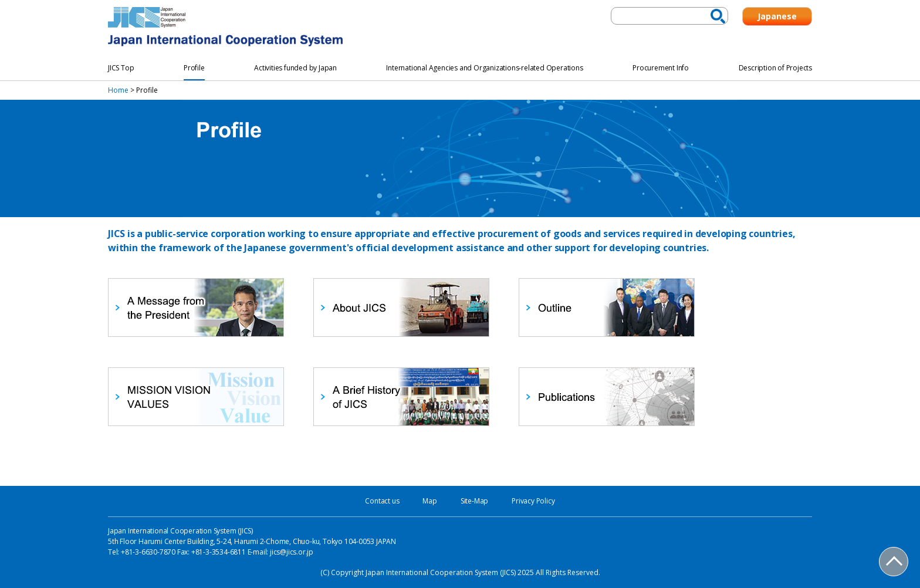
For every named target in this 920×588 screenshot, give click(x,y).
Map (429, 501)
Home (118, 90)
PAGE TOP (894, 562)
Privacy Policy (533, 501)
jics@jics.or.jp (292, 552)
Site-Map (474, 501)
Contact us (382, 501)
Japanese (777, 16)
